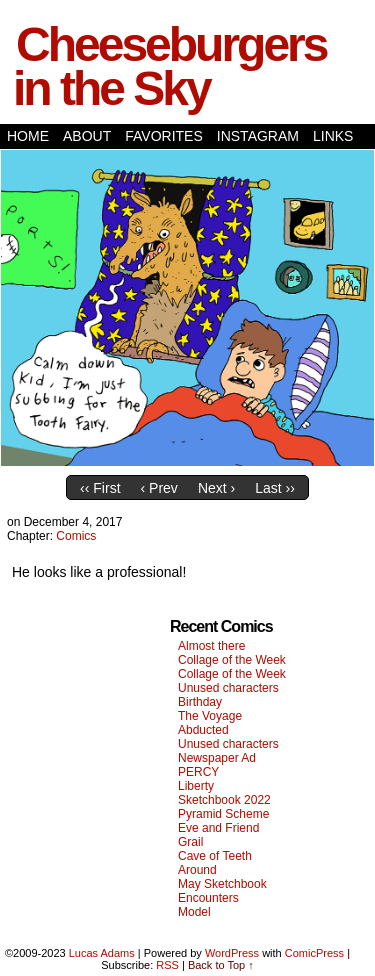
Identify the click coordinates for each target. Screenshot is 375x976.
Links (333, 136)
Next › (216, 488)
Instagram (258, 136)
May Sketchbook (222, 884)
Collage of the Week (232, 660)
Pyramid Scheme (223, 814)
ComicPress (314, 953)
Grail (190, 842)
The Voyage (210, 716)
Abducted (203, 730)
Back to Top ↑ (221, 965)
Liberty (196, 786)
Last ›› (275, 488)
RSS (167, 965)
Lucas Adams (102, 953)
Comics (76, 536)
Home (28, 136)
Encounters (208, 898)
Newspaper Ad (217, 758)
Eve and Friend (218, 828)
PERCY (198, 772)
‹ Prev (159, 488)
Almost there (211, 646)
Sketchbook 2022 (224, 800)
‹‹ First (100, 488)
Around (197, 870)
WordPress (232, 953)
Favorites (164, 136)
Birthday (200, 702)
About (87, 136)
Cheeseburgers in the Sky (169, 66)
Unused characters (228, 688)
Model (194, 912)
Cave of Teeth (215, 856)
